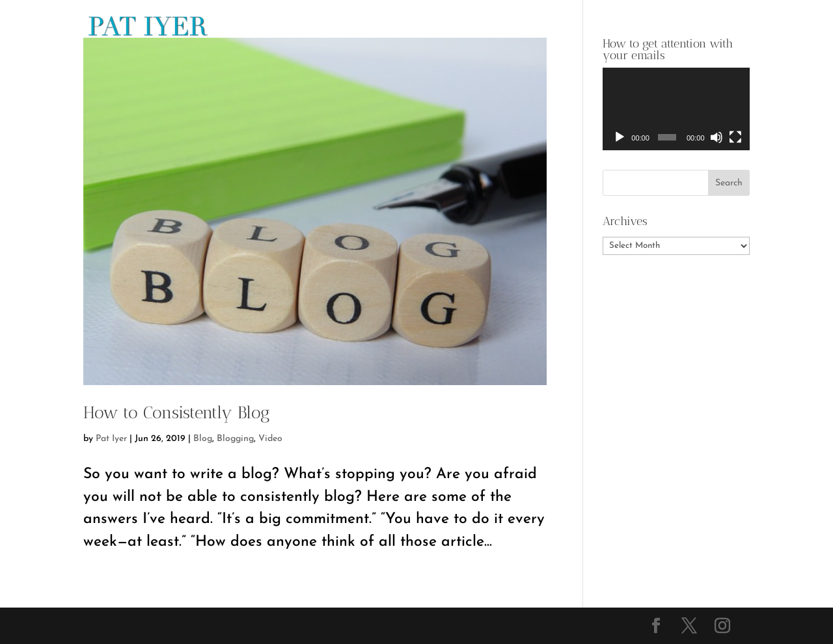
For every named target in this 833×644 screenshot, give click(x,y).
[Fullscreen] (735, 137)
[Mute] (717, 137)
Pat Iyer (111, 439)
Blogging (235, 439)
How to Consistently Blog (177, 413)
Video (270, 439)
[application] (676, 109)
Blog (203, 439)
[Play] (620, 137)
